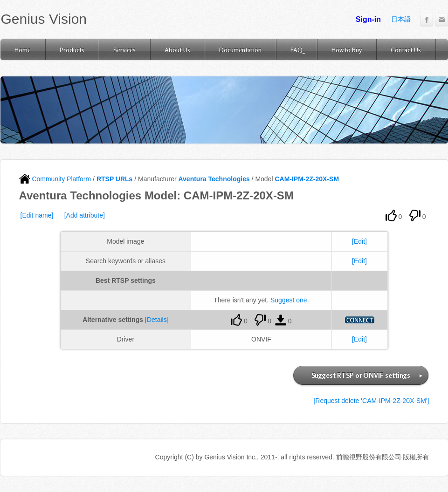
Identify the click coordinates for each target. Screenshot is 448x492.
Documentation (240, 50)
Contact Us (406, 50)
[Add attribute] (85, 215)
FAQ (296, 50)
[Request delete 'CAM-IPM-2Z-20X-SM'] (371, 401)
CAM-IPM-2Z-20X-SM (307, 179)
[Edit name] (37, 215)
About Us (177, 50)
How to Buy (347, 50)
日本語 (401, 19)
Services (124, 50)
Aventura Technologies (214, 179)
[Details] (157, 320)
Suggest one (289, 300)
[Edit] (359, 241)
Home (23, 50)
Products (72, 50)
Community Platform (55, 179)
